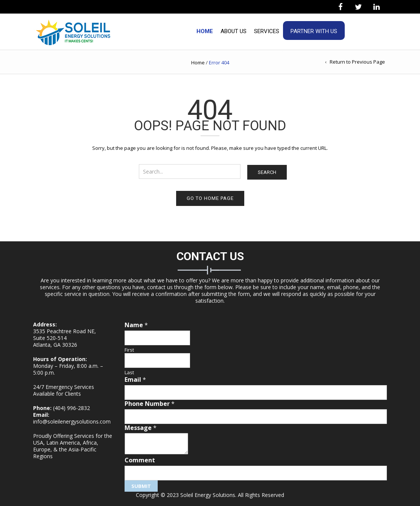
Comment (140, 460)
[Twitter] (358, 7)
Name (136, 325)
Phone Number (150, 404)
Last (129, 373)
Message (141, 428)
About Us (234, 31)
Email (135, 380)
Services (267, 31)
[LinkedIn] (376, 7)
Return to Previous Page (357, 62)
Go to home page (210, 198)
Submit (141, 486)
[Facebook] (340, 7)
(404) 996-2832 (72, 408)
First (129, 350)
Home (205, 31)
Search (267, 172)
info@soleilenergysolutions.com (72, 421)
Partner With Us (314, 31)
